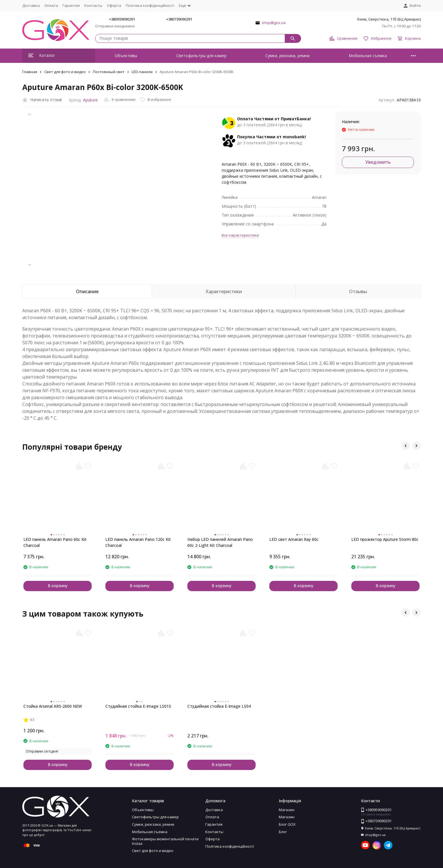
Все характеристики (240, 235)
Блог (283, 832)
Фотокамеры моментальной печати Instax (165, 841)
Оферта (114, 5)
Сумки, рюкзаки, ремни (287, 56)
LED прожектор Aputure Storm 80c (385, 539)
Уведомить (378, 162)
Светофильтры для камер (201, 56)
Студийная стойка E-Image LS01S (138, 706)
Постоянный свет (109, 72)
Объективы (126, 56)
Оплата (51, 5)
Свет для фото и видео (65, 72)
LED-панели (142, 72)
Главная (30, 72)
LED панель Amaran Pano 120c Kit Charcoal (138, 542)
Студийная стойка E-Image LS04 (219, 706)
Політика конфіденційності (150, 5)
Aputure (90, 100)
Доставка (31, 5)
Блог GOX (287, 824)
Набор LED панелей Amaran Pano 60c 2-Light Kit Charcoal (220, 542)
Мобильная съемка (368, 56)
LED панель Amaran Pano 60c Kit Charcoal (55, 542)
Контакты (93, 5)
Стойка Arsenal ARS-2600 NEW (53, 706)
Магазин (287, 810)
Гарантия (71, 5)
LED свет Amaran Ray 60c (294, 539)
